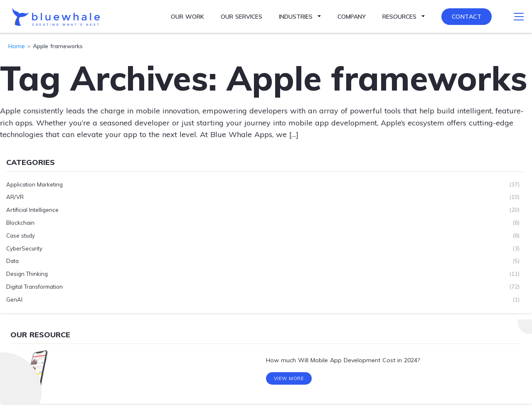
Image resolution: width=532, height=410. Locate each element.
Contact (467, 17)
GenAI (14, 299)
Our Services (241, 17)
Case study (21, 235)
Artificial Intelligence (32, 210)
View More (289, 380)
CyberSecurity (24, 248)
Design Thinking (27, 274)
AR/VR (15, 197)
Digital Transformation (34, 287)
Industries (296, 17)
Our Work (187, 17)
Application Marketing (34, 184)
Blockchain (20, 223)
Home (17, 46)
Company (352, 17)
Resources (399, 17)
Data (12, 261)
